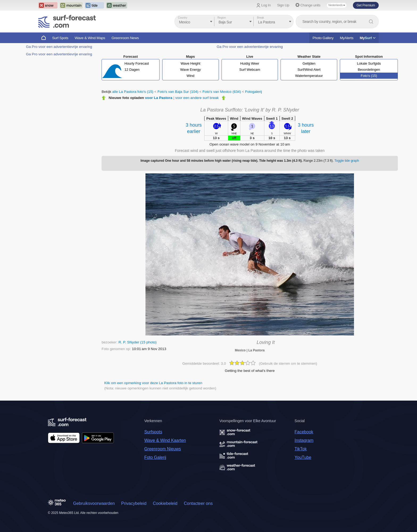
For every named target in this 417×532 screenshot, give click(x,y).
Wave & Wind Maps (90, 38)
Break (260, 18)
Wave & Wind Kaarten (165, 440)
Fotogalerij (253, 92)
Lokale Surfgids (369, 63)
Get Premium (366, 5)
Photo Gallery (323, 38)
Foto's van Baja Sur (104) (178, 92)
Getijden (309, 63)
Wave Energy (190, 70)
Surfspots (153, 432)
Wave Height (190, 63)
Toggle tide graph (347, 161)
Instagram (304, 440)
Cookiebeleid (165, 503)
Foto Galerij (155, 457)
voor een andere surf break (197, 98)
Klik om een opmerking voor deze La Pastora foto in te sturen (153, 383)
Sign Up (283, 5)
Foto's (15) (369, 76)
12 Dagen (132, 70)
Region (222, 18)
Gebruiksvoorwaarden (94, 503)
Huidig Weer (250, 63)
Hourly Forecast (137, 63)
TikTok (301, 449)
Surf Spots (60, 38)
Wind (190, 76)
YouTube (303, 457)
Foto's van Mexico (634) (222, 92)
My (368, 38)
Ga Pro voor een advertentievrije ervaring (59, 47)
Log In (266, 5)
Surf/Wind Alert (309, 70)
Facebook (304, 432)
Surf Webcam (250, 70)
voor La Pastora (159, 98)
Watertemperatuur (309, 76)
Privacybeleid (134, 503)
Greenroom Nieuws (162, 449)
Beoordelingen (369, 70)
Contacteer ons (198, 503)
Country (183, 18)
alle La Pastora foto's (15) (133, 92)
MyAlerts (347, 38)
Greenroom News (125, 38)
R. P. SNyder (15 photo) (137, 342)
